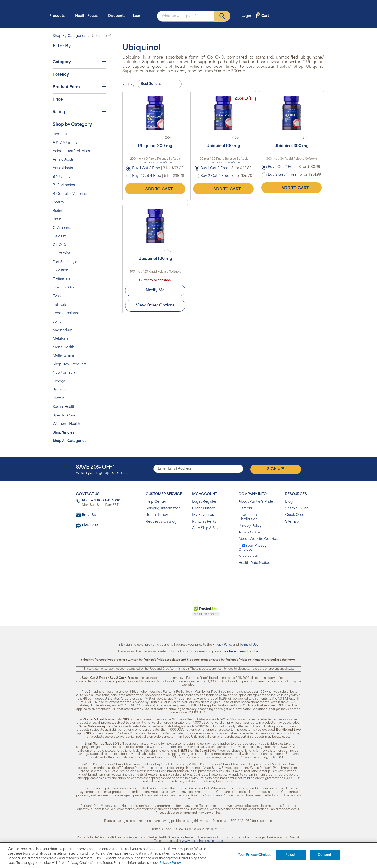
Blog (289, 502)
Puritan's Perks (204, 522)
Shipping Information (163, 509)
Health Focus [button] (88, 16)
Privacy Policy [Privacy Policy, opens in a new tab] (170, 863)
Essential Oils (63, 288)
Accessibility (249, 557)
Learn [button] (139, 16)
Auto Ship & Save (206, 528)
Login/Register (204, 502)
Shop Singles (63, 433)
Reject (291, 855)
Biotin (57, 211)
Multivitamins (64, 356)
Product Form (79, 87)
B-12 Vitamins (64, 185)
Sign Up (276, 469)
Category (79, 62)
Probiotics (61, 390)
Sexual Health (64, 407)
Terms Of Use (250, 533)
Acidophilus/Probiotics (71, 151)
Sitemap (292, 522)
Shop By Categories (69, 36)
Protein (59, 399)
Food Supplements (69, 313)
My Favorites (203, 515)
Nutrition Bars (64, 373)
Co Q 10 (59, 245)
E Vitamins (61, 279)
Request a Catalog (161, 522)
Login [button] (248, 16)
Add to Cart (155, 189)
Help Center (156, 502)
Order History (204, 509)
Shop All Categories (69, 441)
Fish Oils (60, 305)
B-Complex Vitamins (70, 194)
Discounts (117, 16)
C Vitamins (62, 228)
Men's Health (63, 347)
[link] (169, 613)
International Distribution (249, 517)
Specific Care (64, 416)
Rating (79, 112)
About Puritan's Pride (256, 502)
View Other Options (155, 306)
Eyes (57, 296)
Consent (325, 855)
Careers (245, 509)
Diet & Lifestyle (65, 262)
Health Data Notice (254, 563)
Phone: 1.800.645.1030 (101, 501)
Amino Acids (63, 160)
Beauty (59, 202)
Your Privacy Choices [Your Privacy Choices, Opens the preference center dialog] (255, 855)
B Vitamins (61, 177)
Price (79, 99)
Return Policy (157, 515)
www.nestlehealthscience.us (202, 841)
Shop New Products (70, 364)
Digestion (60, 271)
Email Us (89, 515)
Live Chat (90, 525)
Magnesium (63, 330)
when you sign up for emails (103, 470)
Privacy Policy (250, 526)
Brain (57, 219)
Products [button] (58, 16)
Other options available (155, 163)
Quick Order (295, 515)
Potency (79, 74)
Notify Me (155, 290)
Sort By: (129, 85)
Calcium (60, 236)
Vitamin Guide (297, 509)
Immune (60, 134)
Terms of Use (249, 645)
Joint (57, 322)
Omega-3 (61, 382)
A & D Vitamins (65, 143)
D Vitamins (62, 254)
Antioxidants (63, 168)
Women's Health (66, 424)
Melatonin (61, 339)
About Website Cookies (258, 539)
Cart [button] (263, 16)
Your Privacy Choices (253, 548)
